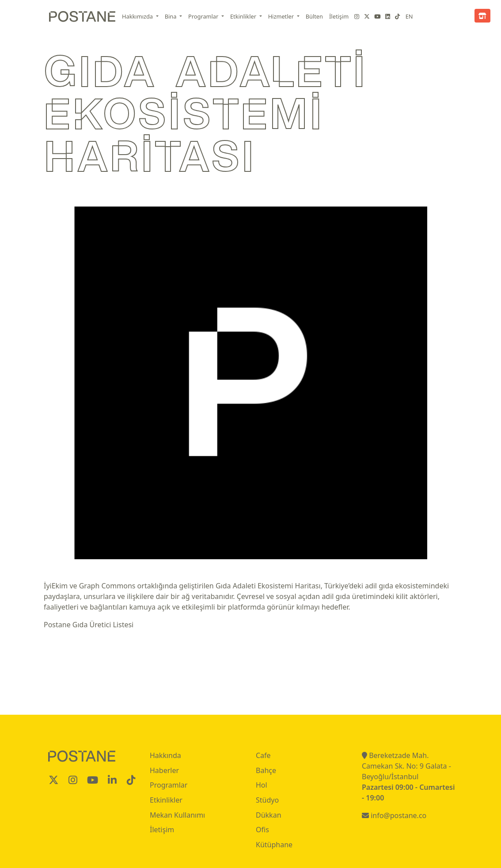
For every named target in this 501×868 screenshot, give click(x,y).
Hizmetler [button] (282, 16)
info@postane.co (394, 815)
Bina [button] (171, 16)
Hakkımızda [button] (138, 16)
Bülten (314, 16)
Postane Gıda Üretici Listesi (89, 625)
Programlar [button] (204, 16)
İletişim (339, 16)
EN (409, 16)
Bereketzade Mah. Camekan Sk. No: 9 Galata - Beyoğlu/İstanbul (406, 766)
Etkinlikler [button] (244, 16)
